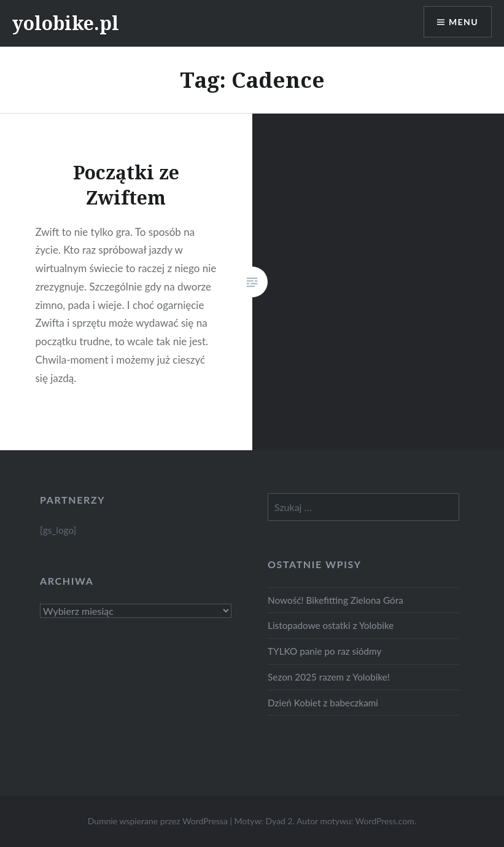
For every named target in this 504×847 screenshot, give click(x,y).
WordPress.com (385, 821)
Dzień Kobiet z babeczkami (323, 703)
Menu (463, 22)
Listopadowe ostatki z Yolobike (331, 625)
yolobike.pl (66, 23)
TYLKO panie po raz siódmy (324, 651)
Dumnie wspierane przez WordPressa (158, 821)
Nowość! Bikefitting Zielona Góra (335, 600)
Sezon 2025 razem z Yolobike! (329, 677)
